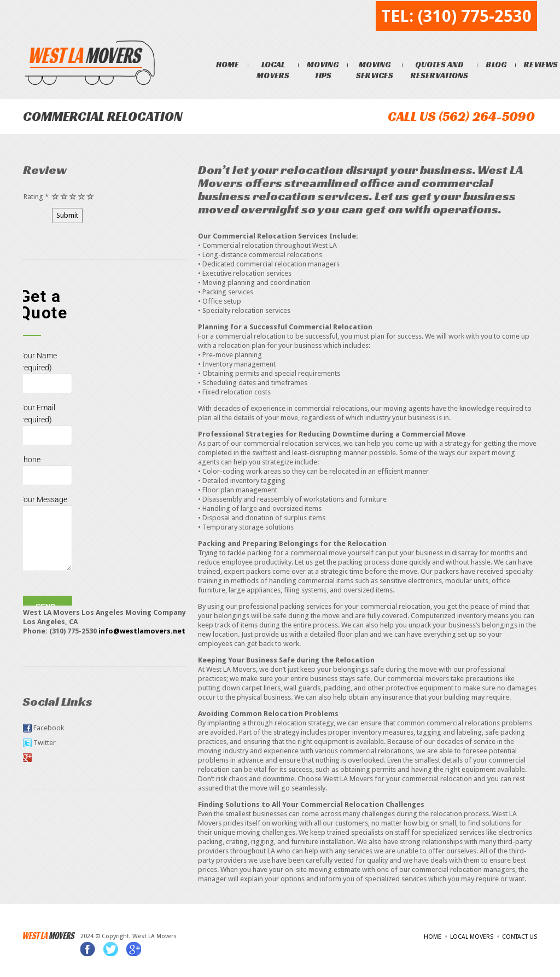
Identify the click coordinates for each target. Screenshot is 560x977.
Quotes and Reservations (441, 70)
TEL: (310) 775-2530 (456, 16)
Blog (498, 64)
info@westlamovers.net (142, 632)
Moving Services (376, 70)
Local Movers (275, 70)
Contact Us (520, 938)
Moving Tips (324, 70)
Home (229, 64)
